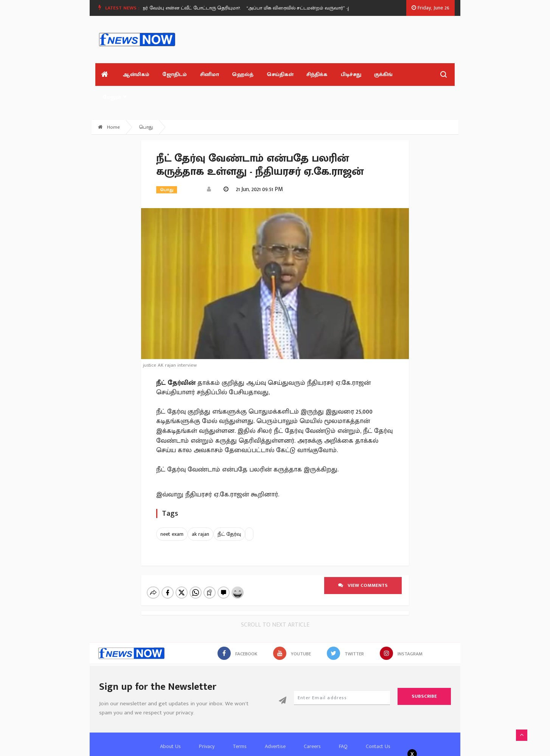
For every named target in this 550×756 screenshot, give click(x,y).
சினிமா (203, 76)
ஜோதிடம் (170, 76)
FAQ (343, 724)
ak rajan (200, 511)
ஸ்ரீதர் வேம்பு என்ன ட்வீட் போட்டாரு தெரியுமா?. (200, 8)
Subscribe (424, 674)
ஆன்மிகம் (133, 76)
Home (109, 104)
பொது (146, 104)
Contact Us (378, 724)
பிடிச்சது (337, 76)
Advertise (275, 724)
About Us (170, 724)
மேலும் (401, 76)
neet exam (172, 511)
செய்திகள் (270, 76)
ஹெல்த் (234, 76)
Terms (240, 724)
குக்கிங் (368, 76)
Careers (312, 724)
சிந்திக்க (305, 76)
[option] (203, 8)
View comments (363, 563)
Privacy (207, 724)
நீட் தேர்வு (229, 511)
